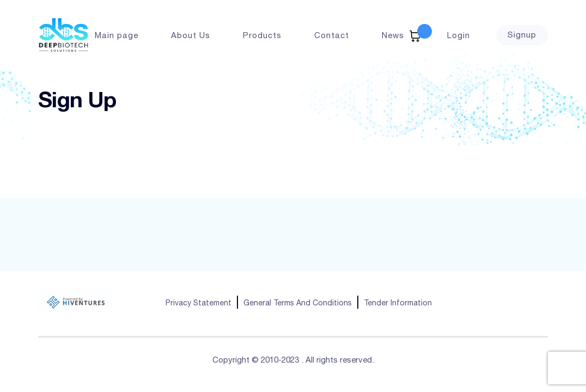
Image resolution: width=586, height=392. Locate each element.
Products (262, 35)
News (393, 35)
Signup (522, 35)
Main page (117, 35)
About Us (191, 35)
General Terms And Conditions (298, 303)
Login (459, 35)
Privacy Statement (199, 303)
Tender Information (398, 303)
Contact (332, 35)
